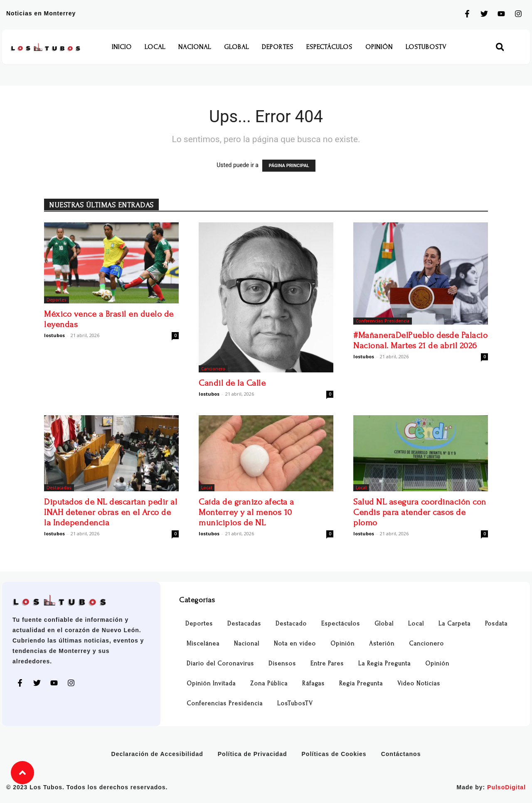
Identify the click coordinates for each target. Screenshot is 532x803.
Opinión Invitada (211, 684)
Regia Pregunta (361, 684)
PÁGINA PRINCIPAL (289, 166)
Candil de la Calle (232, 383)
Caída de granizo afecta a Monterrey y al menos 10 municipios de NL (246, 512)
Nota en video (295, 644)
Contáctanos (401, 754)
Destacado (291, 624)
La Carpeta (454, 624)
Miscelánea (203, 644)
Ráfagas (313, 684)
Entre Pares (327, 664)
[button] (500, 47)
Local (155, 47)
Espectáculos (329, 47)
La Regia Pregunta (384, 664)
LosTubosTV (426, 47)
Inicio (122, 47)
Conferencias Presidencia (383, 321)
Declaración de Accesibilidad (157, 754)
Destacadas (59, 488)
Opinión (379, 47)
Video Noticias (419, 684)
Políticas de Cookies (334, 754)
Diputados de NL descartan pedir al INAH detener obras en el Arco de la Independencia (111, 512)
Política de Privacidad (252, 754)
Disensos (282, 664)
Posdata (496, 624)
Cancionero (213, 369)
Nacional (195, 47)
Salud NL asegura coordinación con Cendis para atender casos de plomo (420, 512)
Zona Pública (269, 684)
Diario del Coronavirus (220, 664)
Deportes (278, 47)
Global (236, 47)
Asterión (382, 644)
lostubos (54, 335)
